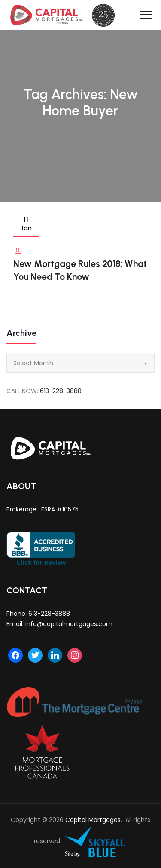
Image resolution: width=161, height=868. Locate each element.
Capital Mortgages (93, 820)
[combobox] (80, 363)
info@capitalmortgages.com (69, 624)
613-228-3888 (61, 391)
